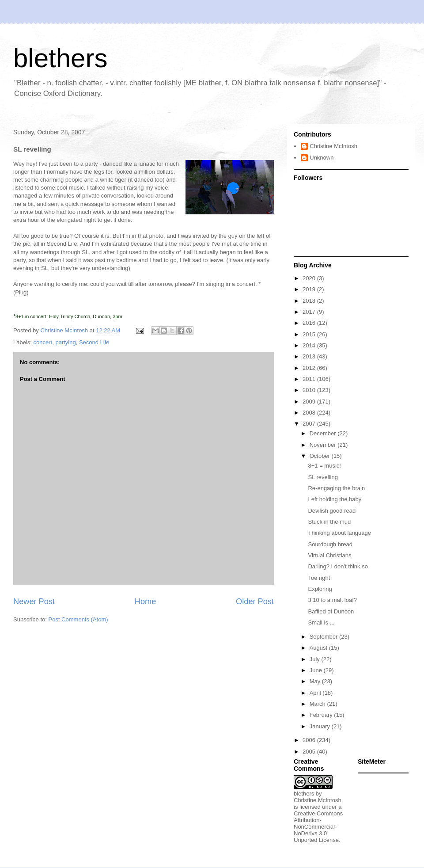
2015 (310, 334)
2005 (310, 752)
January (321, 726)
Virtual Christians (329, 555)
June (317, 670)
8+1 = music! (324, 466)
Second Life (94, 342)
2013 (310, 356)
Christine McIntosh (333, 146)
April (316, 693)
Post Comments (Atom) (78, 619)
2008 (310, 413)
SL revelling (323, 477)
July (316, 659)
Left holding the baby (335, 499)
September (324, 637)
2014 (310, 345)
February (322, 715)
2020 (310, 278)
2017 (310, 312)
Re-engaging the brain (336, 488)
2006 (310, 740)
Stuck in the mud (329, 522)
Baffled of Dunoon (331, 611)
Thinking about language (339, 533)
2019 (310, 289)
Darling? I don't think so (338, 566)
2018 (310, 301)
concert (43, 342)
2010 (310, 390)
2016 (310, 323)
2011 (310, 379)
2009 (310, 402)
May (316, 681)
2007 (310, 424)
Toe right (319, 578)
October (321, 456)
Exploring (320, 589)
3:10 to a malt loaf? (332, 600)
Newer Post (34, 602)
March (318, 704)
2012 (310, 368)
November (324, 445)
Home (146, 602)
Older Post (255, 602)
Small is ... (321, 622)
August (319, 648)
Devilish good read (332, 511)
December (324, 433)
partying (65, 342)
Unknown (322, 158)
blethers (60, 58)
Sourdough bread (330, 544)
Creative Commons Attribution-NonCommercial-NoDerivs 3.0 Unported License (318, 827)
